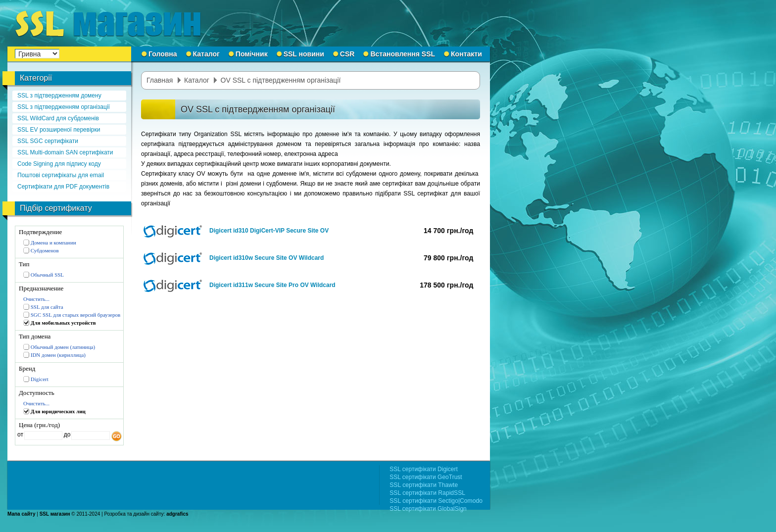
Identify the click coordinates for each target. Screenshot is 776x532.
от (20, 435)
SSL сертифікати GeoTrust (426, 477)
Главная (160, 80)
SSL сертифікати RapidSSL (427, 493)
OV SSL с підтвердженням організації (281, 80)
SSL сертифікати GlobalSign (428, 509)
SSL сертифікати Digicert (424, 469)
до (66, 435)
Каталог (197, 80)
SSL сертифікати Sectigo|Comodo (436, 501)
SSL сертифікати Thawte (424, 485)
